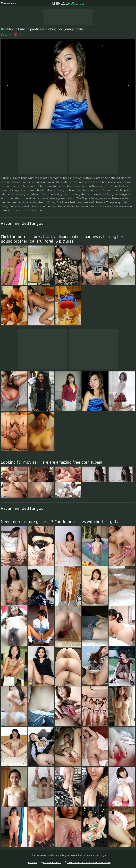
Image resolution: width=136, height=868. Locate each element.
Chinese (68, 3)
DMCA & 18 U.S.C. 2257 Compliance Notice (88, 862)
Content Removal (51, 862)
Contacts (31, 862)
